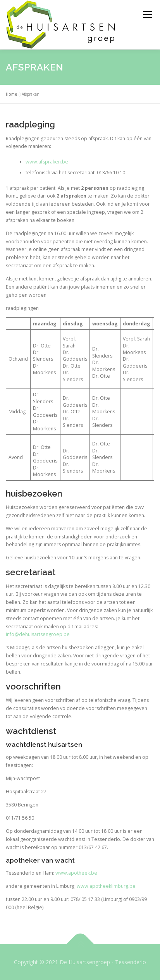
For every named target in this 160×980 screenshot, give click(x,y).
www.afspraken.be (47, 162)
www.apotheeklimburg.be (106, 886)
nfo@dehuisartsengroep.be (38, 634)
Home (11, 94)
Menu (147, 15)
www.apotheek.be (76, 873)
